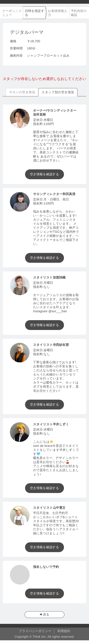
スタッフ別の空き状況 (58, 92)
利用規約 (64, 631)
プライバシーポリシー (35, 631)
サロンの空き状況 (22, 92)
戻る (46, 614)
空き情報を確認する (45, 174)
